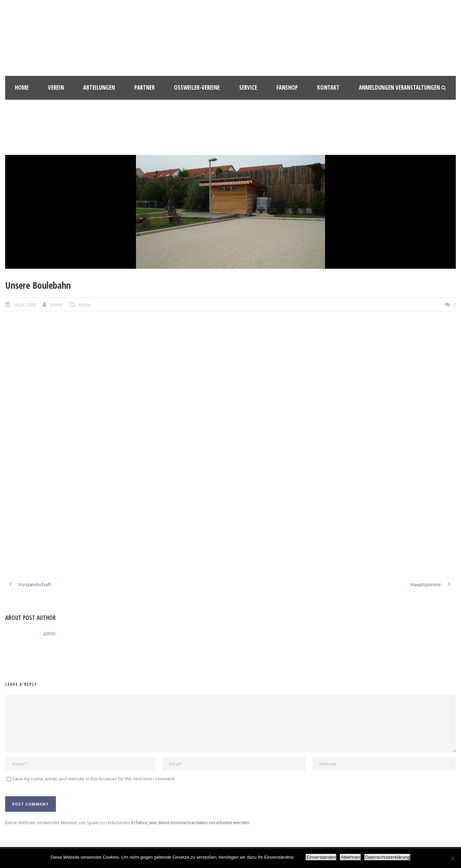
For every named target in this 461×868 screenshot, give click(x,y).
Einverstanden (321, 857)
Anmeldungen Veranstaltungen (399, 87)
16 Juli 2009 (24, 305)
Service (248, 87)
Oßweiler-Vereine (197, 87)
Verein (56, 87)
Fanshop (287, 87)
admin (56, 305)
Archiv (84, 305)
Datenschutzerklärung (388, 857)
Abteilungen (99, 87)
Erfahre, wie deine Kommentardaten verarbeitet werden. (191, 822)
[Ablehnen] (452, 858)
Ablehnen (350, 857)
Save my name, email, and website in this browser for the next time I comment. (94, 779)
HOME (22, 87)
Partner (144, 87)
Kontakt (328, 87)
